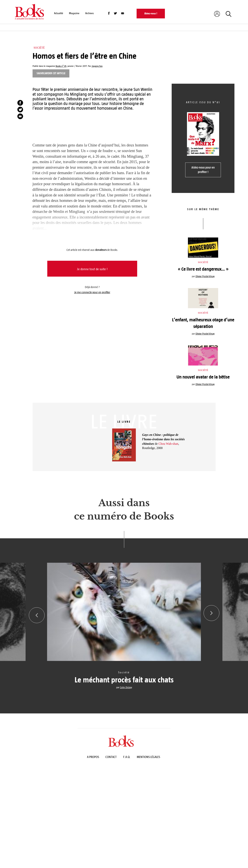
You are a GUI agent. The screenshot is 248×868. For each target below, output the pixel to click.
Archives (90, 13)
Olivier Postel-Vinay (205, 276)
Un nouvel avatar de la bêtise (203, 377)
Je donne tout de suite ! (92, 269)
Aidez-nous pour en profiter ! (203, 170)
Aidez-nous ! (151, 13)
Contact (111, 757)
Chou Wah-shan (168, 444)
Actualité (59, 13)
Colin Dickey (126, 687)
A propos (93, 757)
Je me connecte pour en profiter (92, 292)
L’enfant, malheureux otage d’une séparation (203, 323)
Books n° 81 (61, 66)
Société (39, 48)
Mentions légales (148, 757)
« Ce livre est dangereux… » (203, 269)
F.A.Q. (127, 757)
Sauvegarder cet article (51, 73)
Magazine (74, 13)
